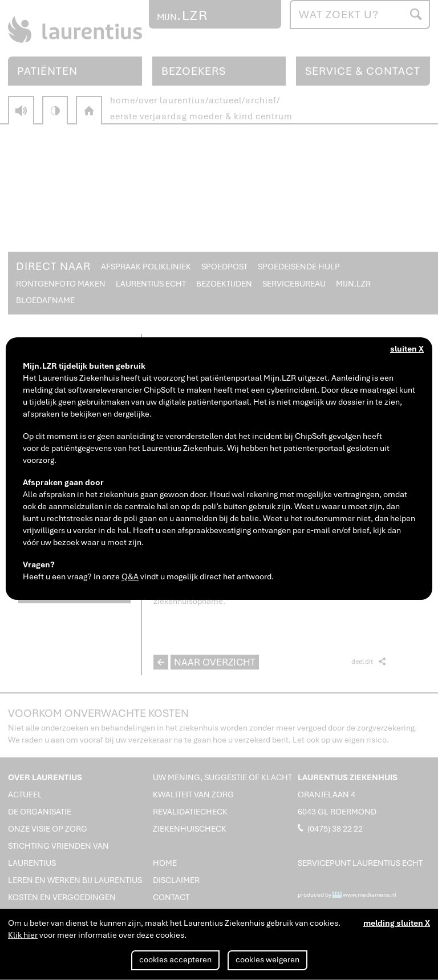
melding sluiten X (397, 923)
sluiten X (407, 349)
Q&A (130, 576)
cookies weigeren (267, 959)
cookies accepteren (175, 959)
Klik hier (23, 935)
